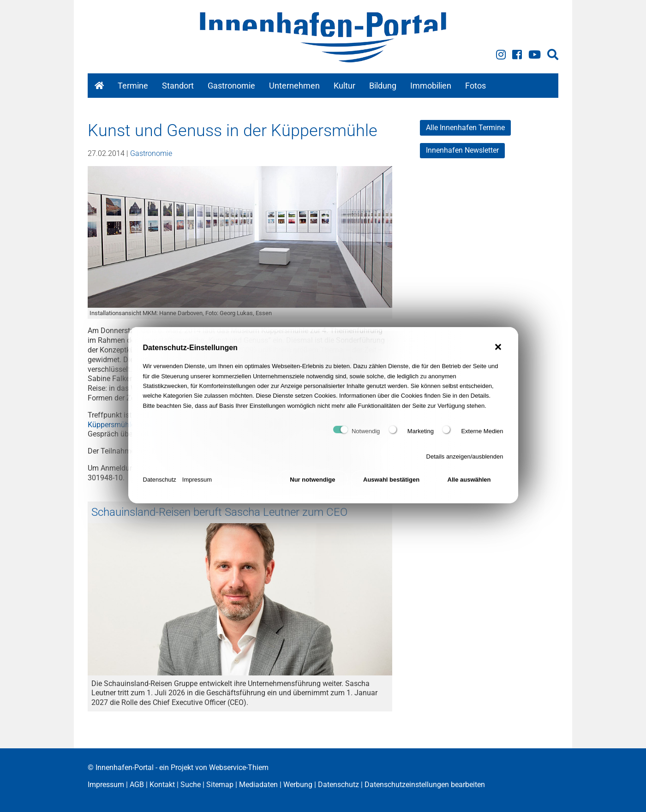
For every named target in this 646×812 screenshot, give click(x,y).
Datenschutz (160, 487)
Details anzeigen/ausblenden (465, 464)
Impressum (197, 487)
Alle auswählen (469, 487)
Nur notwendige (312, 487)
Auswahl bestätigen (391, 487)
